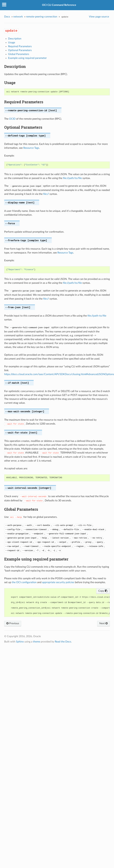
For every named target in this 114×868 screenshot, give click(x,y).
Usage (12, 43)
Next (103, 623)
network (18, 17)
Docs (7, 17)
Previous (13, 623)
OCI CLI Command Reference (59, 5)
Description (15, 39)
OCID (12, 119)
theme (37, 642)
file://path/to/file (72, 178)
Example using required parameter (27, 58)
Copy (103, 591)
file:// (46, 194)
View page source (99, 17)
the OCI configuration (24, 582)
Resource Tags (31, 148)
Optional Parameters (20, 50)
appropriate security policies (58, 582)
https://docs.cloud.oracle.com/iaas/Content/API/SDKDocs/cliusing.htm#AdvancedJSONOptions (59, 374)
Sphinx (20, 642)
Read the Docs (63, 642)
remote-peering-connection (42, 17)
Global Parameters (19, 54)
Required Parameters (20, 46)
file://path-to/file (97, 316)
